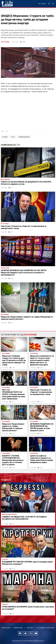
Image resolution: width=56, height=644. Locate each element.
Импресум (6, 628)
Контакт (30, 628)
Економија (5, 42)
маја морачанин (25, 137)
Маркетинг (18, 628)
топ (13, 137)
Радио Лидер (7, 4)
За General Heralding (46, 628)
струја (5, 137)
